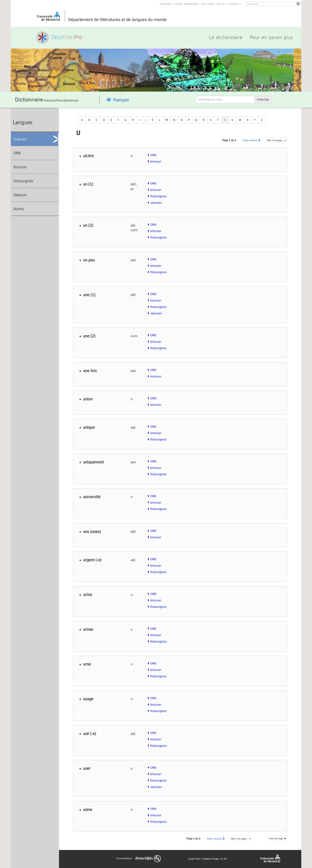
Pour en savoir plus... (274, 37)
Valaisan (20, 195)
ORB (17, 153)
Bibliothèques (192, 4)
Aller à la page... (277, 140)
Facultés (178, 4)
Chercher (263, 100)
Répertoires (166, 4)
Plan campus (208, 4)
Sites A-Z (221, 4)
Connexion (235, 4)
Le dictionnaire (226, 37)
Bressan (20, 167)
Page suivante (250, 140)
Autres (19, 209)
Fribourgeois (23, 181)
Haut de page (278, 838)
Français (20, 139)
